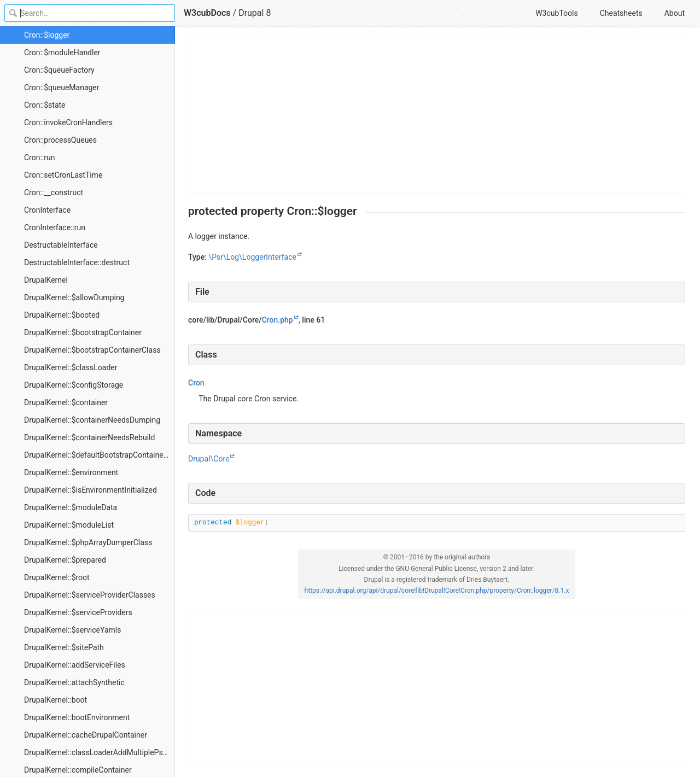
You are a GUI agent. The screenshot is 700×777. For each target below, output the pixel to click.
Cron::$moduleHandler (62, 52)
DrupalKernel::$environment (71, 472)
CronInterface (47, 210)
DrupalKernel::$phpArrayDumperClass (88, 542)
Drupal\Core (209, 459)
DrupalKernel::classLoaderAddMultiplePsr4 (97, 752)
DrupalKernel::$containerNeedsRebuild (89, 437)
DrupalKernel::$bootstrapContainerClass (92, 350)
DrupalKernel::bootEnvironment (77, 717)
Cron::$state (45, 105)
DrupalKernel (46, 280)
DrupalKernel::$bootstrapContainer (83, 332)
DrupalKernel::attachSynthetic (74, 682)
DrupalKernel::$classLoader (71, 367)
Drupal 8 (255, 13)
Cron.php (278, 320)
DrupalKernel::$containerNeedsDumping (92, 420)
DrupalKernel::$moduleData (71, 507)
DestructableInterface (61, 245)
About (675, 13)
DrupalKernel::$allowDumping (74, 297)
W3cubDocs (207, 13)
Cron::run (39, 157)
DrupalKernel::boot (56, 700)
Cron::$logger (47, 35)
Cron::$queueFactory (59, 70)
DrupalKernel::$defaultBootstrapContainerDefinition (100, 455)
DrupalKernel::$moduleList (69, 525)
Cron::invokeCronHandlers (68, 122)
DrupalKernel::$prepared (65, 560)
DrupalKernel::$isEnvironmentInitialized (91, 490)
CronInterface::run (55, 227)
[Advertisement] (437, 116)
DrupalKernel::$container (66, 402)
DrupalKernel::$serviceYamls (72, 630)
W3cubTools (556, 13)
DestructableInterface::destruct (77, 262)
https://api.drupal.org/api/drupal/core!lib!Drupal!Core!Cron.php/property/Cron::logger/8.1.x (437, 591)
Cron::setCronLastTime (63, 175)
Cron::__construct (54, 192)
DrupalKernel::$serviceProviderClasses (90, 595)
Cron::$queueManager (62, 87)
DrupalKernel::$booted (62, 315)
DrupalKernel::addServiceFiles (75, 665)
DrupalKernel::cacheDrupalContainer (86, 735)
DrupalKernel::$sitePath (64, 647)
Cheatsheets (621, 13)
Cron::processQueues (60, 140)
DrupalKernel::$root (57, 577)
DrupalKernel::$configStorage (74, 385)
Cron (196, 383)
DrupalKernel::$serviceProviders (78, 612)
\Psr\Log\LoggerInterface (252, 257)
